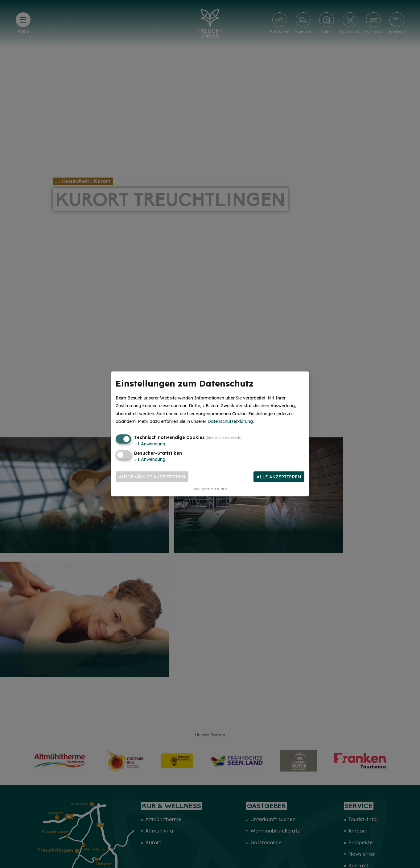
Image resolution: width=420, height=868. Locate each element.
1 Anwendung (150, 444)
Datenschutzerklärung (230, 421)
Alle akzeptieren (279, 477)
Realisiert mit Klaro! (210, 489)
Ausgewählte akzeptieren (152, 477)
